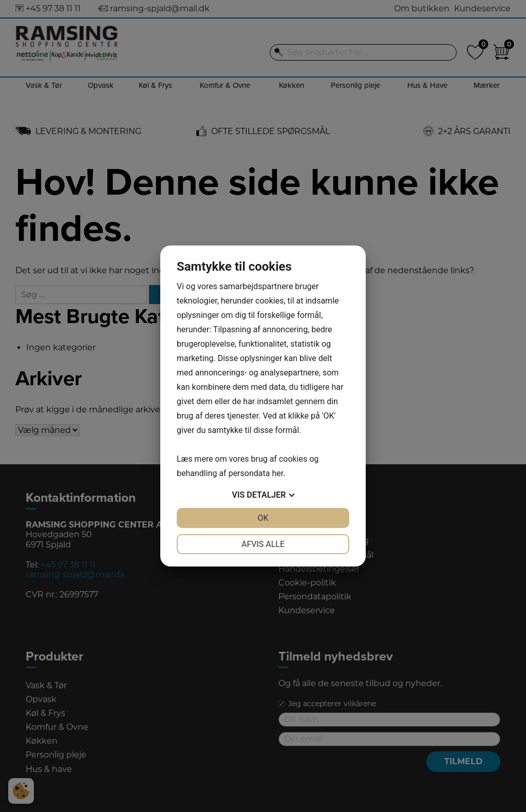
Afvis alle (263, 544)
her (277, 473)
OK (263, 518)
